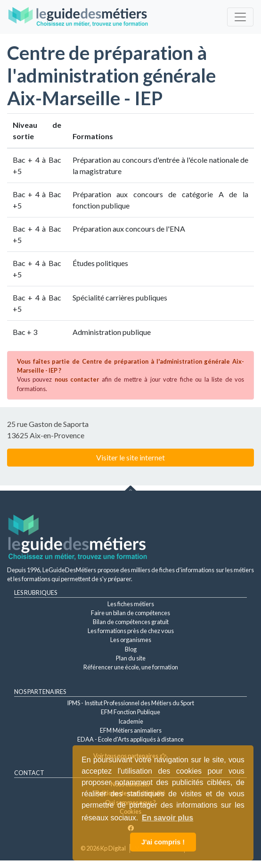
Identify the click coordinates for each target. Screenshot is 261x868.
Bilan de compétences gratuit (131, 622)
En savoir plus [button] (167, 818)
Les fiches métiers (131, 604)
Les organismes (131, 640)
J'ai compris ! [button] (163, 842)
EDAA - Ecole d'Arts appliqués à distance (130, 739)
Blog (131, 649)
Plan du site (131, 658)
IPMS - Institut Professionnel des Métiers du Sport (130, 703)
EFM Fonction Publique (130, 712)
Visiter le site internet (130, 457)
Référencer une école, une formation (131, 667)
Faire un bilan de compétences (130, 613)
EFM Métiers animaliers (131, 730)
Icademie (131, 721)
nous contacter (77, 379)
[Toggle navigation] (240, 17)
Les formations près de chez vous (131, 631)
